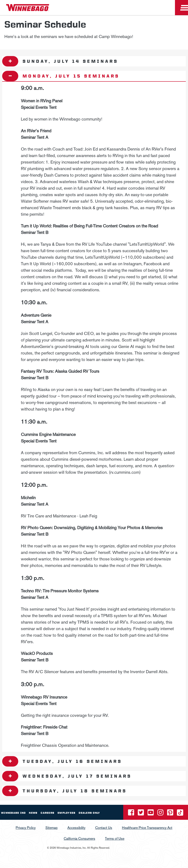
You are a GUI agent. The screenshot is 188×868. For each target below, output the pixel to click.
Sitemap (52, 828)
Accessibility (76, 828)
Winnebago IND (13, 813)
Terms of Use (115, 839)
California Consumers (79, 839)
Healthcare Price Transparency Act (147, 828)
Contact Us (104, 828)
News (33, 813)
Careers (47, 813)
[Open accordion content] (10, 61)
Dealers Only (89, 813)
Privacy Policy (26, 828)
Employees (67, 813)
